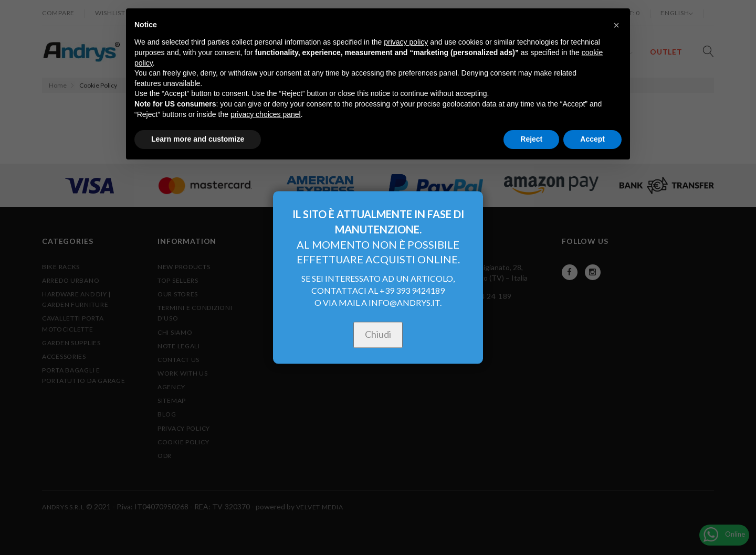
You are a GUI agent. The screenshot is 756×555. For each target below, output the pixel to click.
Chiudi (378, 335)
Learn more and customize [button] (198, 139)
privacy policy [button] (406, 42)
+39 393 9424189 (412, 291)
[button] (616, 25)
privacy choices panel (266, 114)
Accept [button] (592, 139)
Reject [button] (531, 139)
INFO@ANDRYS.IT (404, 303)
